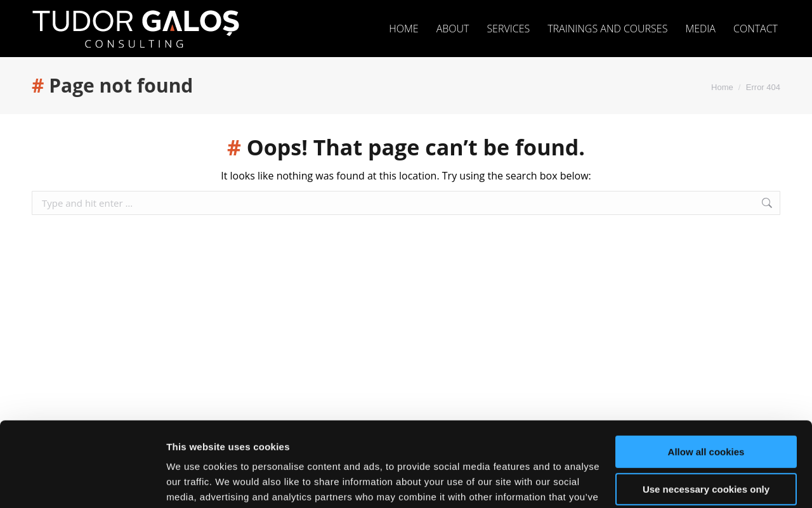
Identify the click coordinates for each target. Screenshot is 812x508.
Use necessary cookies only (706, 409)
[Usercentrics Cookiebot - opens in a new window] (82, 483)
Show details (196, 483)
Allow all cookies (706, 373)
